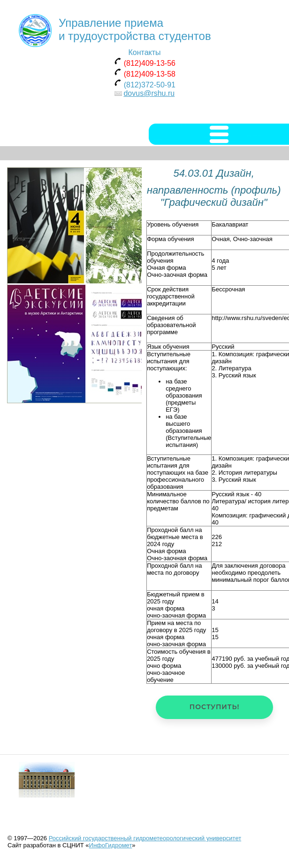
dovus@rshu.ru (149, 93)
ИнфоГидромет (111, 845)
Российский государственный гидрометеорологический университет (145, 838)
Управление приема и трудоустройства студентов (135, 29)
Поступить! (215, 707)
